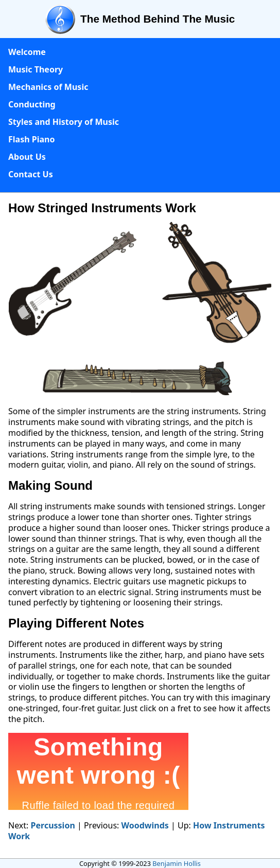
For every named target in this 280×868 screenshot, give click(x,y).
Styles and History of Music (64, 122)
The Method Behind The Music (157, 19)
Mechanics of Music (48, 87)
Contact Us (31, 174)
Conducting (32, 104)
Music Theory (36, 69)
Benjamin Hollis (177, 863)
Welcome (27, 52)
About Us (27, 157)
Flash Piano (31, 139)
